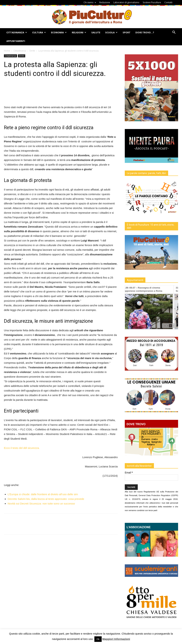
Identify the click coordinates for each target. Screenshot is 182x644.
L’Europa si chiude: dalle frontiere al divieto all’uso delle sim (43, 494)
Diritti (32, 51)
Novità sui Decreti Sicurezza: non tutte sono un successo (41, 503)
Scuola (111, 32)
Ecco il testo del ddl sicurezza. (22, 448)
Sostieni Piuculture (152, 2)
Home (7, 51)
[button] (174, 33)
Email (129, 473)
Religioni (79, 32)
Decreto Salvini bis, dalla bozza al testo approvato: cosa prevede (46, 499)
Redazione (105, 2)
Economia (59, 32)
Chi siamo (90, 2)
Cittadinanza (17, 32)
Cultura (39, 32)
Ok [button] (98, 639)
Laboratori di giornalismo (126, 2)
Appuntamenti (16, 41)
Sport (127, 32)
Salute (96, 32)
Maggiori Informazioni (116, 639)
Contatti (168, 2)
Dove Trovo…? (145, 32)
